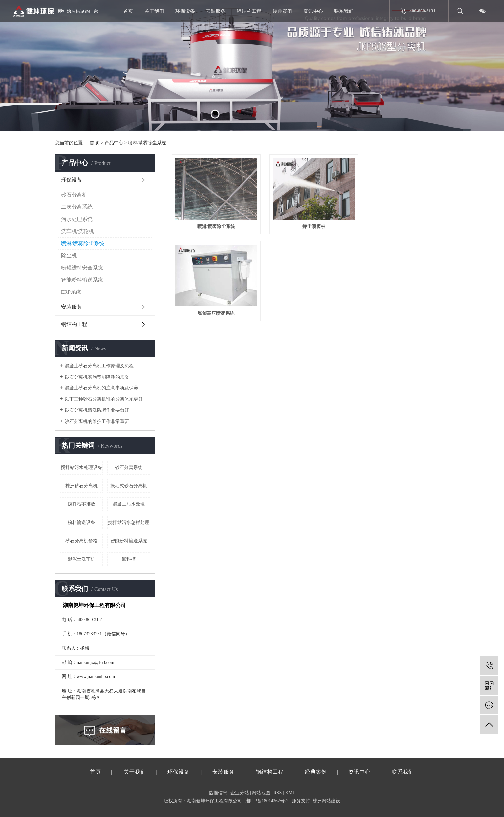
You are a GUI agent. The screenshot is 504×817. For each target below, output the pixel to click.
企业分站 (240, 793)
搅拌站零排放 (81, 504)
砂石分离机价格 (81, 541)
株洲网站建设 (326, 801)
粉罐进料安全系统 (82, 268)
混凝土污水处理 (129, 504)
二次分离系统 (77, 207)
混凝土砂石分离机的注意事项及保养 (101, 388)
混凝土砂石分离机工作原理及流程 (99, 366)
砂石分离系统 (129, 467)
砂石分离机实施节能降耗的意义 (97, 377)
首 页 (95, 143)
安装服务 (216, 11)
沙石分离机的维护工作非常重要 (97, 421)
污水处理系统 (77, 219)
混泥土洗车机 (81, 559)
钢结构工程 (249, 11)
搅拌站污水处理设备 (81, 467)
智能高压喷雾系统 (405, 225)
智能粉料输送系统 (82, 280)
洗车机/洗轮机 (77, 231)
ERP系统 (71, 292)
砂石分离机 (74, 195)
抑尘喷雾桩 (310, 225)
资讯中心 (313, 11)
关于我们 (154, 11)
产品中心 (114, 143)
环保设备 (185, 11)
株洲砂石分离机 (81, 486)
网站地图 (261, 793)
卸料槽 (129, 559)
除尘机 (69, 256)
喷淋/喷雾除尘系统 (147, 143)
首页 (128, 11)
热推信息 (218, 793)
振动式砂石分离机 (129, 486)
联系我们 (344, 11)
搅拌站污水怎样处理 (129, 522)
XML (290, 793)
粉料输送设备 (81, 522)
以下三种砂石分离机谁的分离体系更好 (104, 399)
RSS (278, 793)
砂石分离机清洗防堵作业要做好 (97, 410)
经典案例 (282, 11)
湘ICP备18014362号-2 (267, 801)
